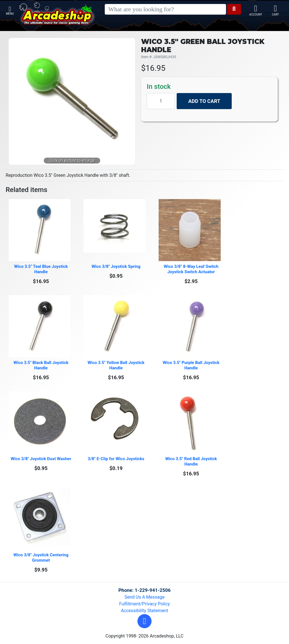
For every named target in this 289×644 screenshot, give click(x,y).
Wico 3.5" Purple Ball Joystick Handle (191, 365)
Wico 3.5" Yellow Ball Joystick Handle (116, 365)
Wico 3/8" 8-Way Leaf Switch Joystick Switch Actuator (192, 269)
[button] (144, 621)
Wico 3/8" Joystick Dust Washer (41, 459)
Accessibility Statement (144, 611)
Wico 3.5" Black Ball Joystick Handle (41, 365)
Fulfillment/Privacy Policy (144, 604)
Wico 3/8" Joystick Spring (116, 266)
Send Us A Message (144, 597)
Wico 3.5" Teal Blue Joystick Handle (41, 269)
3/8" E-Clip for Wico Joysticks (116, 459)
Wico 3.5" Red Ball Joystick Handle (191, 461)
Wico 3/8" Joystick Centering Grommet (42, 558)
